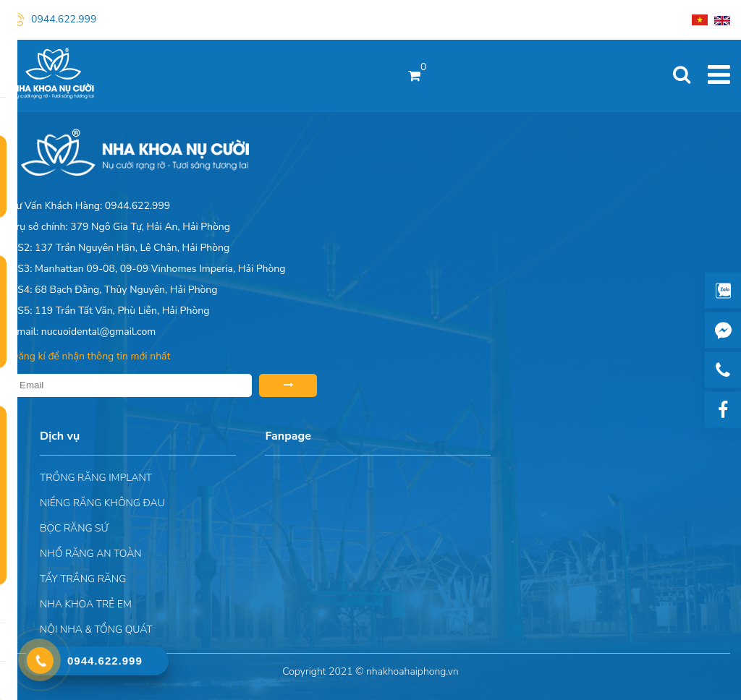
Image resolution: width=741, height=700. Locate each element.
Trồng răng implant (96, 478)
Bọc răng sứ (74, 528)
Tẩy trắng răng (83, 579)
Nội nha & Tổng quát (96, 629)
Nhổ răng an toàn (91, 554)
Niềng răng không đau (102, 503)
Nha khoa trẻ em (86, 604)
